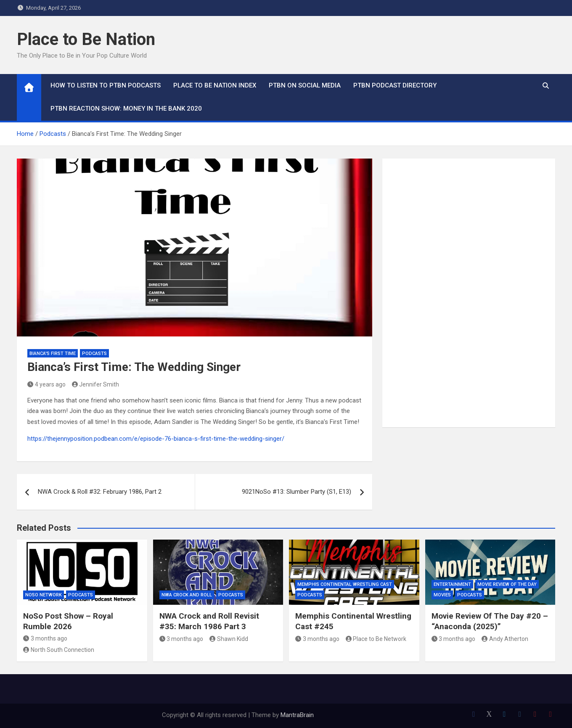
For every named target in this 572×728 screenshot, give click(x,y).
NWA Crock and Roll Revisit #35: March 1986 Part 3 (209, 621)
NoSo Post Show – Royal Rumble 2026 (68, 621)
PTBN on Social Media (305, 85)
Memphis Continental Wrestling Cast (345, 584)
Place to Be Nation (86, 39)
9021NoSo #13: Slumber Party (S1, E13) (297, 492)
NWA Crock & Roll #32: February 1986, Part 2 (100, 492)
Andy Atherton (505, 639)
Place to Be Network (376, 639)
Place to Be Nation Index (215, 85)
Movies (442, 595)
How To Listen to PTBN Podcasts (106, 85)
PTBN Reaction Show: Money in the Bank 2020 (126, 109)
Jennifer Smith (96, 384)
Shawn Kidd (229, 639)
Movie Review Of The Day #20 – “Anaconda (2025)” (490, 621)
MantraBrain (297, 715)
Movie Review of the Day (507, 584)
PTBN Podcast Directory (395, 85)
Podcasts (94, 353)
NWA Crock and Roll (187, 595)
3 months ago (45, 638)
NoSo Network (44, 595)
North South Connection (59, 650)
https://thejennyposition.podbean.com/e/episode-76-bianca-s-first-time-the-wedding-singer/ (156, 439)
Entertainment (452, 584)
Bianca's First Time (53, 353)
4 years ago (46, 384)
